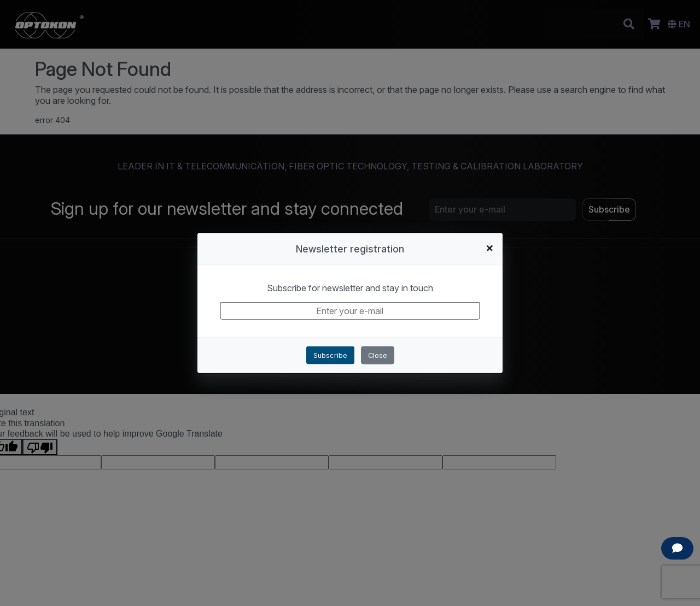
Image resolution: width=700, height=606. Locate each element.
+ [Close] (490, 248)
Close (378, 355)
